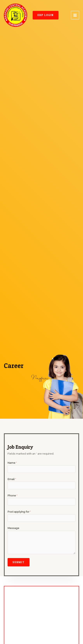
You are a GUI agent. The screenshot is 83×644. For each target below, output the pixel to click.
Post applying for (19, 512)
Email (12, 479)
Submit (19, 562)
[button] (46, 15)
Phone (13, 495)
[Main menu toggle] (75, 15)
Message (13, 528)
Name (12, 463)
